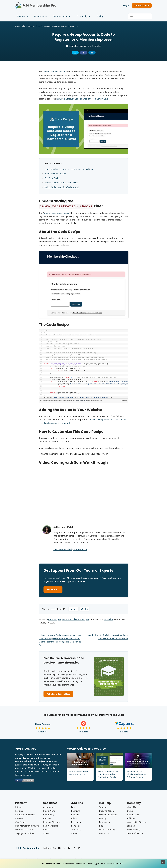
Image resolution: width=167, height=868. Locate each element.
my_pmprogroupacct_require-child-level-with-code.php (58, 401)
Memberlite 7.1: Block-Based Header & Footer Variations (136, 775)
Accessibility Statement (138, 822)
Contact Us (104, 834)
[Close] (163, 862)
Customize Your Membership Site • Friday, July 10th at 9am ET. (83, 864)
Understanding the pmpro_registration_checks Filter (69, 169)
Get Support (53, 590)
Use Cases (41, 16)
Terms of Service (135, 834)
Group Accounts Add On (54, 72)
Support (103, 807)
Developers (104, 822)
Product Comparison (25, 815)
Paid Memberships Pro (48, 4)
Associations (49, 807)
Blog (24, 26)
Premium (76, 811)
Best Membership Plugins (27, 826)
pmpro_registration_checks (56, 213)
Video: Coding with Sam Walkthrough (62, 187)
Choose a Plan (142, 6)
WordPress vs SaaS (24, 830)
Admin (74, 819)
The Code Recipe (52, 178)
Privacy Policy (134, 830)
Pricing (100, 16)
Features (23, 16)
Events (130, 811)
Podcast (47, 830)
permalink (108, 619)
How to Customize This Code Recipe (61, 183)
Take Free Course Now (59, 694)
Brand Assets (133, 815)
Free (73, 807)
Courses (47, 819)
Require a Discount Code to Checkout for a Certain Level (82, 99)
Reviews (19, 819)
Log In (126, 6)
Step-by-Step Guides (25, 834)
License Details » (23, 775)
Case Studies (21, 822)
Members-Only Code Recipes (75, 619)
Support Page (100, 578)
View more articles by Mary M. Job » (70, 549)
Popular (75, 815)
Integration (76, 822)
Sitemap (131, 826)
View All (75, 834)
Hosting (103, 819)
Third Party (76, 830)
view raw (124, 401)
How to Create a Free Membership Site (79, 773)
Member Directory (52, 822)
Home (17, 26)
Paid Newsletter (51, 826)
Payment (75, 826)
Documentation (62, 16)
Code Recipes (55, 619)
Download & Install (108, 815)
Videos (46, 834)
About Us (131, 807)
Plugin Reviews (43, 724)
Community (84, 16)
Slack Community (107, 830)
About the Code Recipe (55, 174)
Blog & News (49, 811)
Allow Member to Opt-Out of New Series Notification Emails (108, 775)
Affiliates (131, 819)
